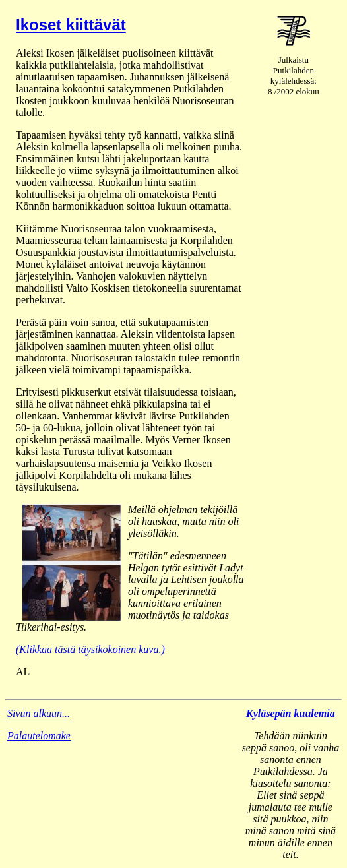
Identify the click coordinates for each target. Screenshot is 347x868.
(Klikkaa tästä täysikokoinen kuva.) (90, 649)
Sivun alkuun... (39, 713)
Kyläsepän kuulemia (291, 713)
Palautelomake (39, 736)
